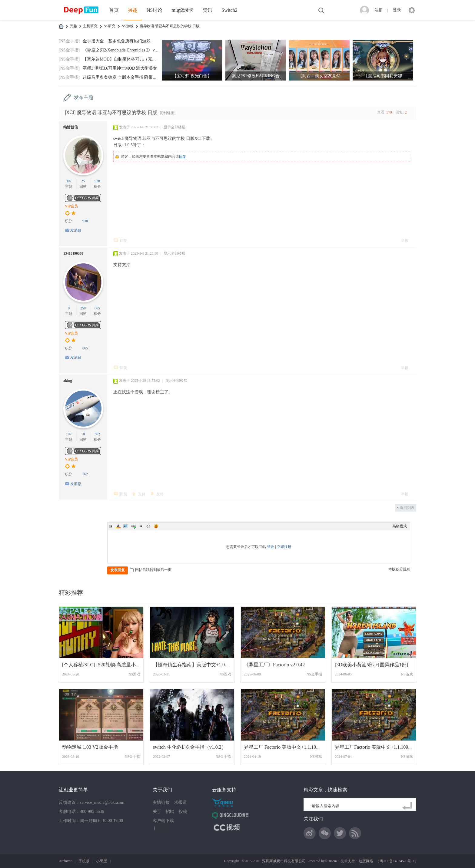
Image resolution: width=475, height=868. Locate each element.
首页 (114, 10)
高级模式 (400, 526)
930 (97, 181)
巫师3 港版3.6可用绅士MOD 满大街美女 (120, 68)
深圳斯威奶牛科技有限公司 (284, 861)
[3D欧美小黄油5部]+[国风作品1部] (371, 665)
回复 (183, 157)
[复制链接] (167, 113)
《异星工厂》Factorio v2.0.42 (274, 665)
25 (83, 181)
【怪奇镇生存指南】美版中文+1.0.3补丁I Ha (200, 665)
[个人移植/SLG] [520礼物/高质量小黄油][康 (108, 665)
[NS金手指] (69, 41)
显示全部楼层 (174, 127)
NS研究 (110, 26)
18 (83, 434)
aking (68, 381)
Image (126, 526)
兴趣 (133, 10)
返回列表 (407, 508)
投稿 (183, 812)
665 (97, 308)
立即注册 (284, 547)
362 (97, 434)
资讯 (208, 10)
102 (69, 434)
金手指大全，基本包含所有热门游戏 (117, 41)
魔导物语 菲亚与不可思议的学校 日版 (170, 26)
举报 (405, 241)
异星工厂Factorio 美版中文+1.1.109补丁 (376, 747)
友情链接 (161, 802)
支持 (142, 494)
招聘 (170, 812)
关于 (157, 812)
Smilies (156, 526)
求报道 (181, 802)
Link (133, 526)
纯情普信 (71, 127)
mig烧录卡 (183, 10)
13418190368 (73, 253)
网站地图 (164, 828)
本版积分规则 (399, 569)
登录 (397, 10)
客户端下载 (163, 821)
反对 (160, 494)
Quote (141, 526)
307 (69, 181)
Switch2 (229, 10)
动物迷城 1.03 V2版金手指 (90, 747)
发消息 (76, 230)
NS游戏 (127, 26)
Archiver (65, 861)
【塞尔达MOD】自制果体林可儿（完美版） (124, 59)
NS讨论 (154, 10)
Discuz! (333, 861)
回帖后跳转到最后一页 (151, 570)
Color (118, 526)
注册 (379, 10)
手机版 (84, 861)
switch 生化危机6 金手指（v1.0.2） (190, 747)
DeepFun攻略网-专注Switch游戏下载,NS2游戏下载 (61, 26)
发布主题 (84, 97)
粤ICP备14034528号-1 (397, 861)
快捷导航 (412, 10)
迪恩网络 (366, 861)
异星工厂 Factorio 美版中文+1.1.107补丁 (286, 747)
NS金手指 (314, 674)
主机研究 (90, 26)
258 (83, 308)
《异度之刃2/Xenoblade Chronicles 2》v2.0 (121, 50)
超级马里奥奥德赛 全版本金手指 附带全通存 (124, 77)
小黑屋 (101, 861)
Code (148, 526)
